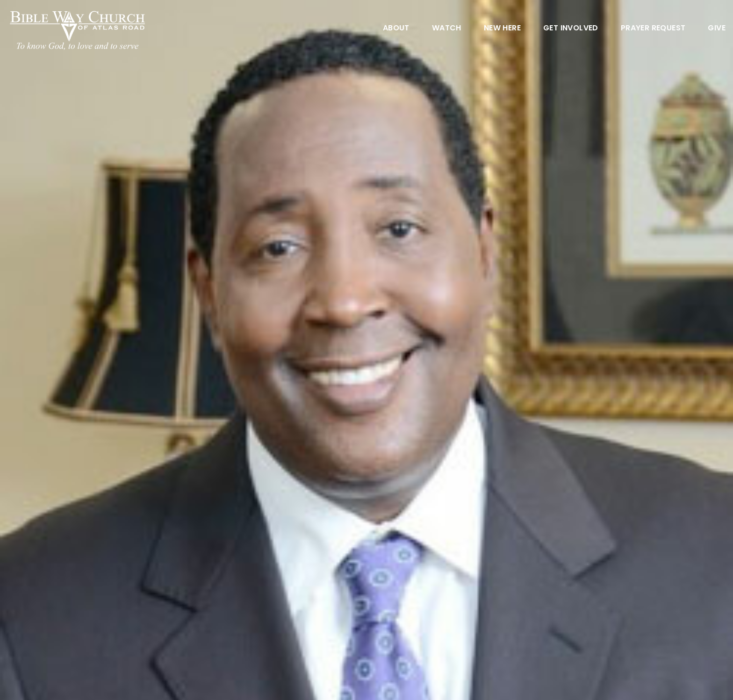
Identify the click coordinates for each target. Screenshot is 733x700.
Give (717, 29)
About (396, 29)
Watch (447, 29)
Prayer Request (653, 29)
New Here (502, 29)
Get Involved (571, 29)
